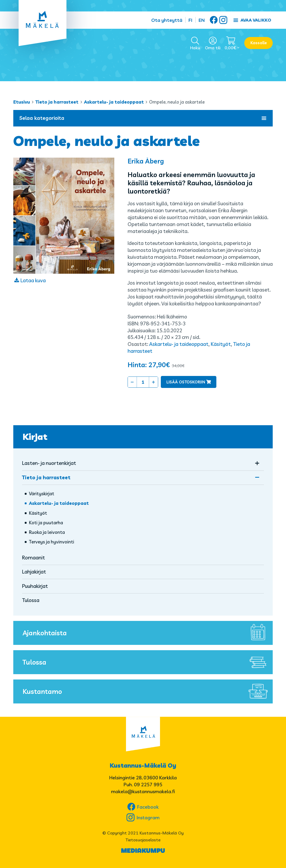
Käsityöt (221, 344)
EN (202, 20)
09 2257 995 (148, 785)
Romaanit (33, 558)
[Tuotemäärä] (143, 382)
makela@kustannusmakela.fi (143, 791)
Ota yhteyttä (167, 20)
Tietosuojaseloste (143, 840)
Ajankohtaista (146, 633)
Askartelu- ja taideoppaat (114, 102)
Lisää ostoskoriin (186, 382)
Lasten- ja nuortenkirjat (49, 463)
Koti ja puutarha (46, 523)
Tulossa (31, 600)
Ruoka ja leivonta (47, 532)
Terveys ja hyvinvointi (52, 542)
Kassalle (259, 43)
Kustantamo (146, 691)
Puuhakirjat (35, 586)
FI (190, 20)
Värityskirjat (42, 494)
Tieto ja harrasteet (57, 102)
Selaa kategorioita (143, 118)
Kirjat (35, 437)
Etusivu (22, 102)
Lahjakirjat (34, 572)
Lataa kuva (33, 280)
